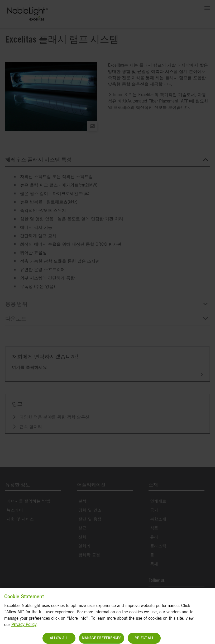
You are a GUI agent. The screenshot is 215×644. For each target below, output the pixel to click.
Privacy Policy (24, 631)
